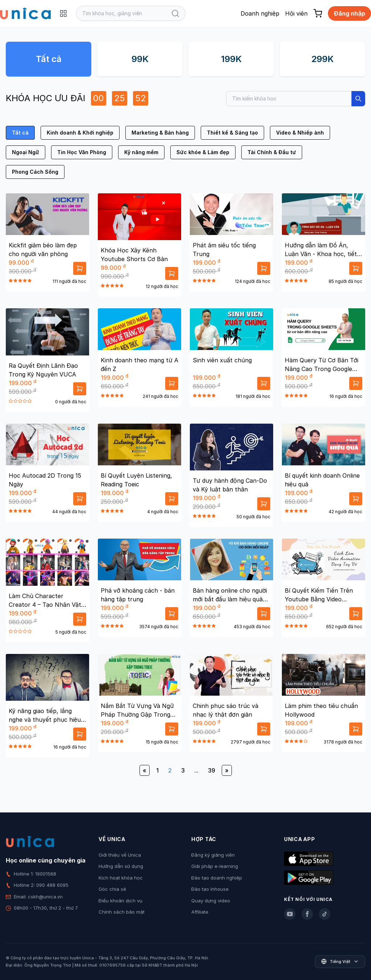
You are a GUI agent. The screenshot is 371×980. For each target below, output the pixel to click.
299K (322, 59)
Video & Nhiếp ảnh (300, 133)
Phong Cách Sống (35, 172)
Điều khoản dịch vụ (120, 901)
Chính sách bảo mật (122, 912)
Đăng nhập (349, 13)
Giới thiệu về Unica (120, 855)
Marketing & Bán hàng (160, 133)
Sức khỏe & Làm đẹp (203, 152)
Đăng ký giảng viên (213, 855)
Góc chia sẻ (112, 889)
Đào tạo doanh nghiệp (217, 878)
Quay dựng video (211, 901)
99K (140, 59)
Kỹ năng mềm (141, 152)
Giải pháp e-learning (215, 866)
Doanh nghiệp (260, 13)
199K (231, 59)
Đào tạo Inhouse (210, 889)
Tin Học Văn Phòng (82, 152)
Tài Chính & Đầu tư (272, 152)
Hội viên (296, 13)
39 (212, 770)
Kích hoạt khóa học (121, 878)
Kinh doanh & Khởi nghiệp (80, 133)
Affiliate (200, 912)
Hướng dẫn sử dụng (121, 866)
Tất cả (49, 59)
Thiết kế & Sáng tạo (232, 133)
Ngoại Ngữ (26, 152)
